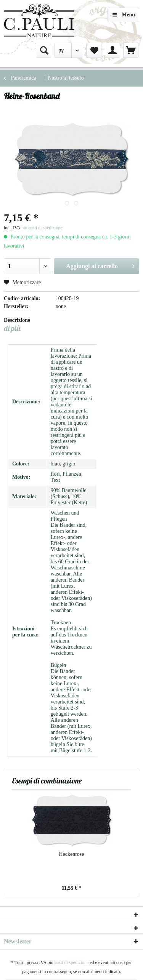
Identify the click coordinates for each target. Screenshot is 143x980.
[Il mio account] (112, 50)
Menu (124, 13)
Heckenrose (71, 854)
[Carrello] (131, 50)
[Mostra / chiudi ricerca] (43, 50)
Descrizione (17, 320)
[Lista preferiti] (94, 50)
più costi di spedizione (42, 228)
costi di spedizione (71, 962)
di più (12, 328)
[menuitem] (43, 50)
